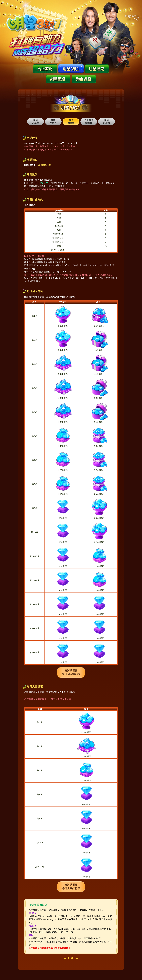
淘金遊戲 (84, 79)
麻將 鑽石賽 (71, 122)
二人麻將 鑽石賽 (89, 122)
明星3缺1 (71, 69)
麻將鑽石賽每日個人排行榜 (71, 672)
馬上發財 (45, 69)
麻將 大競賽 (35, 122)
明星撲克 (97, 69)
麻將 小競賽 (53, 122)
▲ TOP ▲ (71, 958)
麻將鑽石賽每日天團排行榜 (71, 887)
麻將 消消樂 (106, 122)
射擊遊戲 (58, 79)
